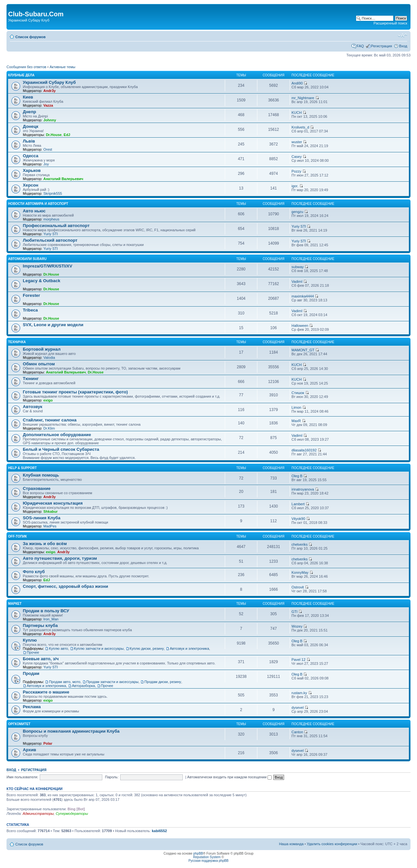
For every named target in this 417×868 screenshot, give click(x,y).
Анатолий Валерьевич (63, 179)
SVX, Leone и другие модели (53, 325)
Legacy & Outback (42, 281)
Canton (297, 732)
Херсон (31, 185)
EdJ (67, 135)
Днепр (29, 112)
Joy (46, 164)
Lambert (298, 504)
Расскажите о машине (46, 692)
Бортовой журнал (42, 349)
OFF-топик (17, 536)
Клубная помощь (41, 475)
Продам (31, 673)
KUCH (297, 113)
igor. (295, 186)
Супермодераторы (72, 814)
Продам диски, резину (163, 682)
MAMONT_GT (303, 350)
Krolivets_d (300, 127)
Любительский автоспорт (50, 240)
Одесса (31, 156)
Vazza (48, 105)
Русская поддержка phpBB (208, 861)
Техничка (17, 342)
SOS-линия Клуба (42, 518)
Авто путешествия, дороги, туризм (60, 558)
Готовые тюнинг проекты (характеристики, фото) (75, 392)
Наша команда (291, 844)
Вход (403, 46)
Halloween (300, 326)
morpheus (51, 219)
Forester (31, 295)
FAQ (360, 46)
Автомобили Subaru (27, 259)
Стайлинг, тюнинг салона (50, 420)
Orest (48, 149)
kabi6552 (159, 831)
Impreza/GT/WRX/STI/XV (48, 266)
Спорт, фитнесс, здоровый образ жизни (65, 586)
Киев (28, 97)
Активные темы (62, 67)
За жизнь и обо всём (45, 544)
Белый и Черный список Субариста (61, 449)
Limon (296, 407)
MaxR (296, 421)
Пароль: (112, 777)
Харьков (32, 170)
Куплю (30, 640)
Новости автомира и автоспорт (38, 204)
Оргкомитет (19, 724)
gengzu (297, 212)
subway (298, 267)
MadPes (50, 526)
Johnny (50, 120)
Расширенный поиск (390, 23)
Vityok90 (298, 519)
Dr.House (54, 135)
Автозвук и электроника (189, 648)
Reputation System (207, 857)
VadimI (297, 282)
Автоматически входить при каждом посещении (230, 777)
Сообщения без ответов (26, 67)
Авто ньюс (34, 211)
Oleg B (297, 476)
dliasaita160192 (304, 450)
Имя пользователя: (22, 777)
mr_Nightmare (303, 98)
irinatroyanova (303, 489)
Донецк (31, 126)
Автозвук (33, 407)
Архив (29, 750)
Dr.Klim (49, 428)
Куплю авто (58, 648)
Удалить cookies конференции (332, 844)
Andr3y (50, 91)
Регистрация (381, 46)
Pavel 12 (299, 660)
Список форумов (30, 37)
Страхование (37, 488)
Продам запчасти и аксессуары (112, 682)
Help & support (22, 468)
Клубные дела (21, 75)
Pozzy (296, 171)
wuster (297, 142)
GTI (295, 612)
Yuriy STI (51, 234)
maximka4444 (303, 296)
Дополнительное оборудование (57, 435)
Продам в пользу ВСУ (46, 611)
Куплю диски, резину (147, 648)
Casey (297, 157)
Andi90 (297, 83)
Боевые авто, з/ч (41, 659)
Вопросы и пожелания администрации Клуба (71, 731)
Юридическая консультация (53, 503)
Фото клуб (34, 572)
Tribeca (30, 310)
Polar (48, 743)
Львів (29, 141)
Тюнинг (31, 379)
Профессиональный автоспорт (56, 226)
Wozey (297, 626)
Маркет (15, 604)
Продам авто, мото (65, 682)
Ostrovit (298, 587)
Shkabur (50, 511)
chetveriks (300, 544)
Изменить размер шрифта (403, 36)
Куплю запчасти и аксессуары (99, 648)
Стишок (298, 393)
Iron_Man (51, 619)
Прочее (33, 652)
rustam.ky (299, 693)
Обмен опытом (39, 364)
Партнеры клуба (40, 625)
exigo (48, 400)
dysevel (298, 708)
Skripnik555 (53, 193)
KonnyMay (300, 572)
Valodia (49, 358)
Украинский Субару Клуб (49, 82)
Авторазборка (84, 686)
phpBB (198, 853)
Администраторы (38, 814)
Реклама (32, 707)
